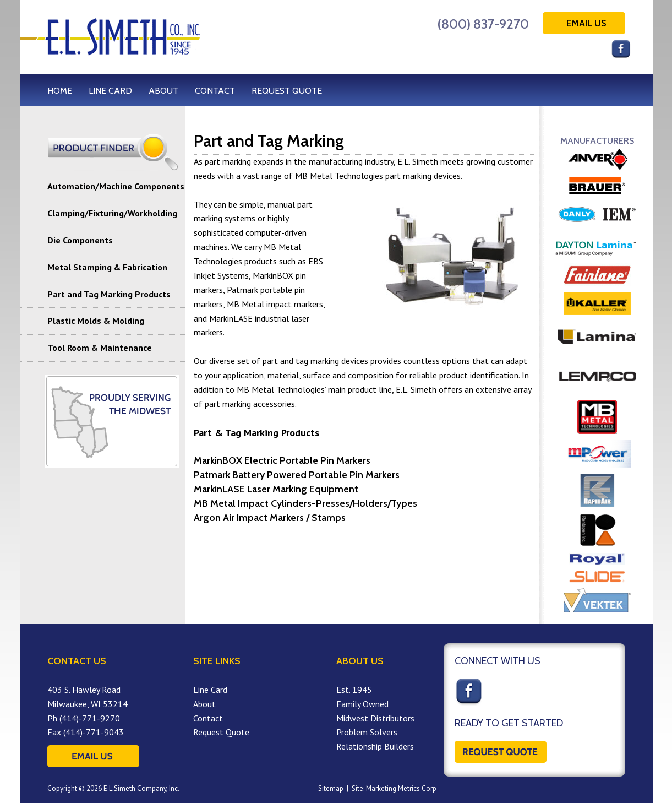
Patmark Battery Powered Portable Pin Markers (297, 475)
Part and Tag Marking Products (109, 294)
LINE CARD (110, 91)
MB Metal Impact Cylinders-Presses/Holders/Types (305, 503)
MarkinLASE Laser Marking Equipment (276, 489)
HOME (60, 91)
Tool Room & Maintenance (100, 348)
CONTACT (215, 91)
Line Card (210, 690)
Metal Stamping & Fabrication (107, 267)
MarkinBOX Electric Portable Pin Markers (282, 460)
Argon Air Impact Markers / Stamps (270, 518)
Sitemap (331, 788)
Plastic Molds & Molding (96, 321)
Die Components (80, 240)
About (204, 704)
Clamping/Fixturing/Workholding (112, 213)
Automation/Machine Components (116, 186)
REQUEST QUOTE (287, 91)
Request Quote (221, 732)
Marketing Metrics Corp (401, 788)
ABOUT (163, 91)
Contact (208, 718)
